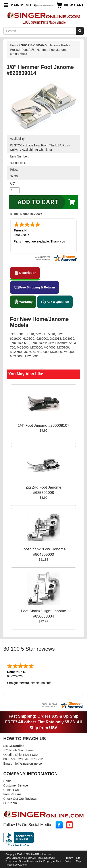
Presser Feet (19, 50)
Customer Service (16, 785)
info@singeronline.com (29, 763)
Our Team (10, 802)
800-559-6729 (13, 758)
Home (14, 45)
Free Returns (12, 793)
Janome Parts (59, 45)
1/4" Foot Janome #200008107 (43, 425)
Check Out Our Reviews (20, 798)
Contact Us (11, 789)
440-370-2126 (35, 758)
